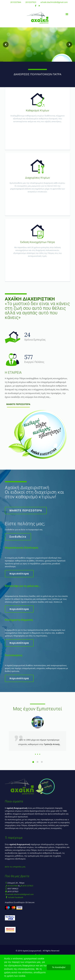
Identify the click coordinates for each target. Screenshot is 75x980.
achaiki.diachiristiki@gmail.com (54, 2)
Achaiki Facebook (14, 897)
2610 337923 (28, 886)
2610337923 (31, 2)
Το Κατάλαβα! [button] (59, 967)
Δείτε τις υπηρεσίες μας (15, 867)
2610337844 (16, 2)
